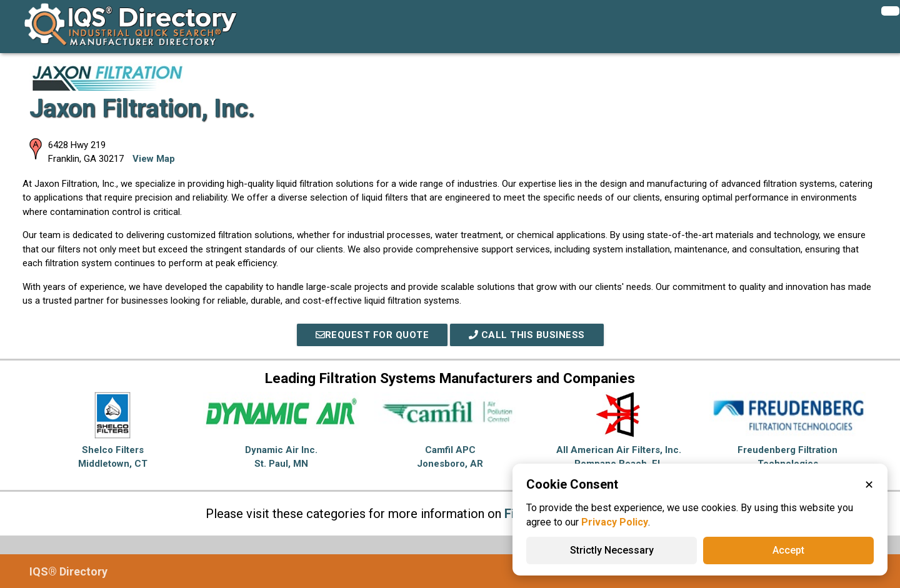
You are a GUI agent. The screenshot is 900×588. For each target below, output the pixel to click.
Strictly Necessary (612, 550)
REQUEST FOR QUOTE (372, 335)
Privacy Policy (615, 522)
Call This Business (527, 335)
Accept (788, 550)
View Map (154, 159)
